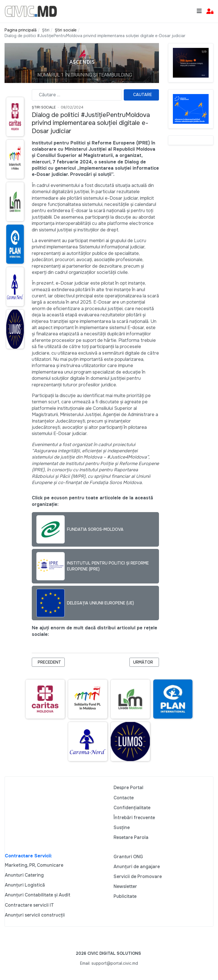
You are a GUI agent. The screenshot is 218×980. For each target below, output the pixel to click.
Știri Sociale (44, 107)
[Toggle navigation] (199, 11)
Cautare (142, 95)
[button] (210, 11)
